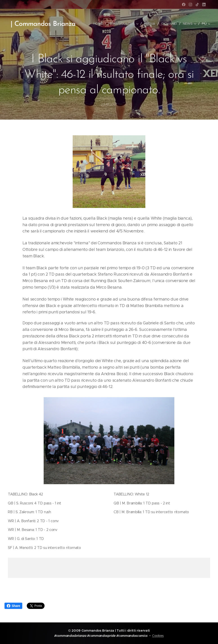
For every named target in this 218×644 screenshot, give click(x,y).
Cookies (158, 636)
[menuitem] (99, 24)
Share (13, 606)
